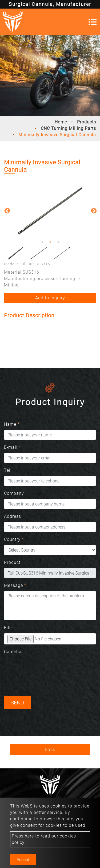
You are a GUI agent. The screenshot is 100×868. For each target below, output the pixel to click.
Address (13, 516)
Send (17, 703)
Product (12, 562)
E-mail (13, 447)
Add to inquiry (50, 298)
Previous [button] (7, 210)
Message (15, 585)
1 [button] (42, 242)
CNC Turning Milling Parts (68, 128)
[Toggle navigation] (93, 22)
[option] (50, 210)
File (8, 628)
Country (14, 539)
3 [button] (58, 242)
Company (14, 493)
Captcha (13, 652)
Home (61, 122)
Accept (23, 860)
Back (50, 750)
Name (12, 424)
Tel (7, 470)
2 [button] (50, 242)
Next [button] (93, 210)
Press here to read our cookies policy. (44, 839)
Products (87, 122)
